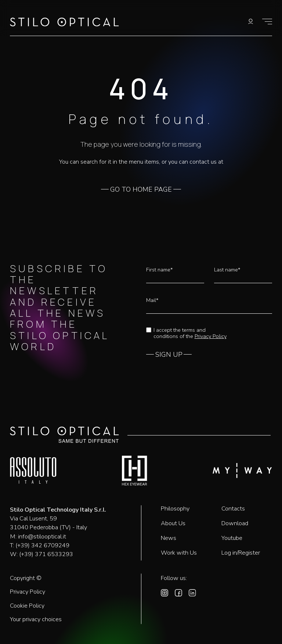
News (169, 538)
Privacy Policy (211, 336)
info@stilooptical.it (42, 537)
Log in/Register (241, 553)
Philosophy (175, 509)
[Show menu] (267, 22)
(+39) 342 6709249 (42, 545)
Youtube (232, 538)
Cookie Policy (27, 606)
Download (235, 523)
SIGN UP (169, 355)
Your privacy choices (36, 620)
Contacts (233, 509)
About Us (173, 523)
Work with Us (179, 553)
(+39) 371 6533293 (46, 554)
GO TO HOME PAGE (141, 190)
